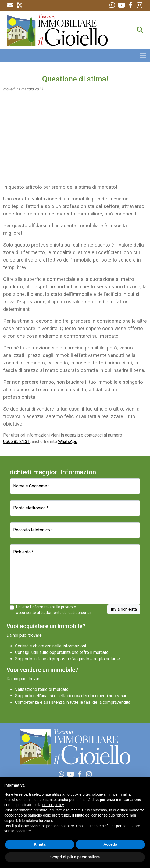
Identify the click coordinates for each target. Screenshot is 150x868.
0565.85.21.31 (17, 442)
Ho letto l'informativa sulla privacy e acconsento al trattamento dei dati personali (54, 610)
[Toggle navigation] (143, 55)
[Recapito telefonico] (75, 530)
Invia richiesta (124, 609)
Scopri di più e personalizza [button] (75, 857)
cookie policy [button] (53, 805)
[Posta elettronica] (75, 508)
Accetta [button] (110, 844)
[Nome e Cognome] (75, 486)
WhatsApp (68, 442)
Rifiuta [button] (40, 844)
